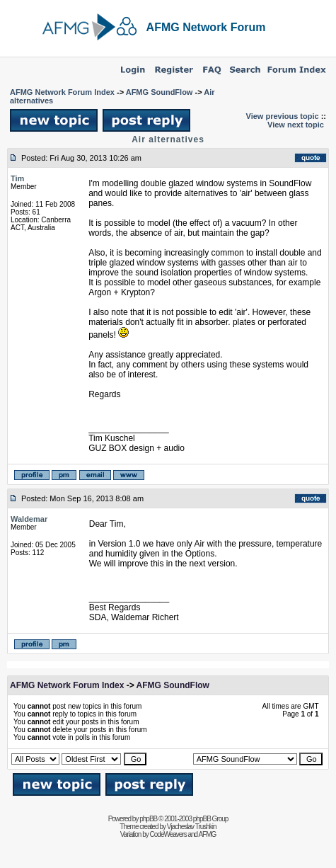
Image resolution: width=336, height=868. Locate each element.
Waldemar (29, 519)
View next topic (296, 125)
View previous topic (283, 116)
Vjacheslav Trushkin (192, 827)
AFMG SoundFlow (160, 92)
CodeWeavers (168, 834)
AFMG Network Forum (206, 27)
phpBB (148, 819)
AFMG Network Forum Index (62, 92)
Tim (17, 178)
